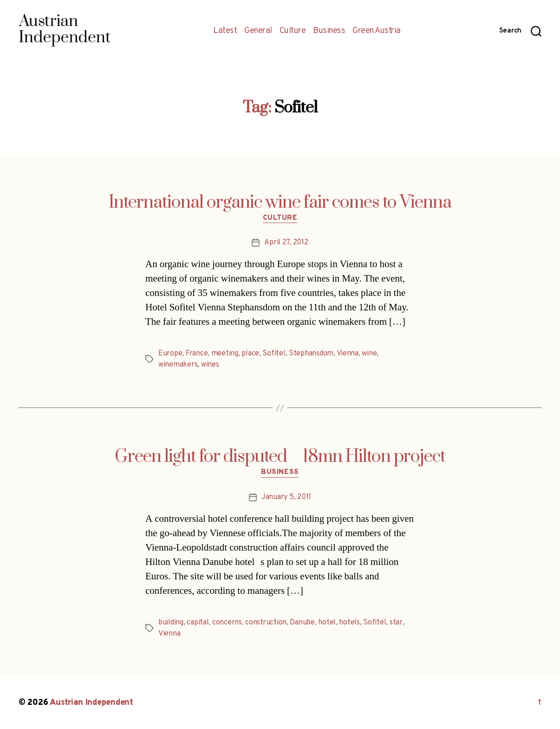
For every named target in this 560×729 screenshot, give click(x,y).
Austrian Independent (91, 703)
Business (329, 31)
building (171, 623)
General (258, 31)
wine (369, 354)
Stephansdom (311, 354)
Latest (225, 31)
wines (210, 365)
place (250, 354)
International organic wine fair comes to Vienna (280, 203)
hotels (349, 623)
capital (198, 623)
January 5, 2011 (286, 497)
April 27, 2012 (286, 243)
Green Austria (377, 31)
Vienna (348, 354)
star (396, 623)
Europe (170, 354)
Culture (293, 31)
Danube (302, 623)
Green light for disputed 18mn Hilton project (280, 457)
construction (266, 623)
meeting (225, 354)
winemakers (178, 365)
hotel (327, 623)
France (197, 354)
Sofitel (274, 354)
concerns (227, 623)
